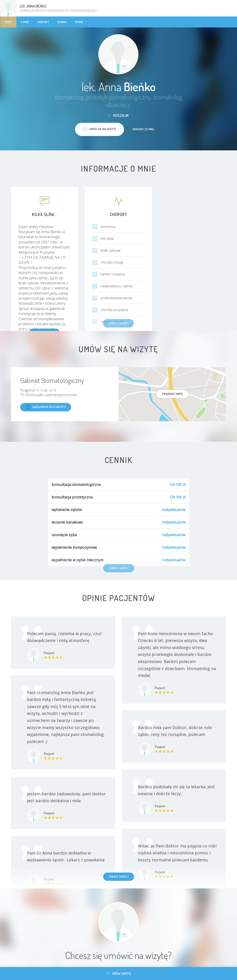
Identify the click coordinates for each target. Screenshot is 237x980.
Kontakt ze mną (143, 129)
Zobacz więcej (119, 876)
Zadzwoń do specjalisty (46, 407)
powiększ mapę (172, 394)
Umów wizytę (119, 973)
